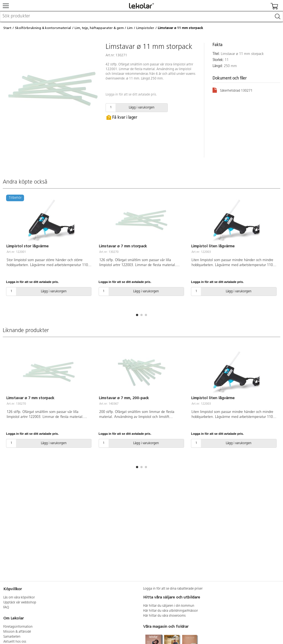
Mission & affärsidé (17, 632)
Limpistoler (145, 28)
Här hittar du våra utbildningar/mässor (171, 611)
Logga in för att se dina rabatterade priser (173, 589)
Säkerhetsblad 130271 (233, 90)
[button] (137, 315)
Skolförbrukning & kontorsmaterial (43, 28)
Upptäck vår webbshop (20, 603)
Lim (130, 28)
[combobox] (141, 17)
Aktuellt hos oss (15, 642)
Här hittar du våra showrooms (164, 616)
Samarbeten (12, 637)
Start (7, 28)
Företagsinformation (18, 627)
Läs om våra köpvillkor (19, 598)
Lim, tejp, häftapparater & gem (99, 28)
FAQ (6, 608)
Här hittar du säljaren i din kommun (169, 606)
